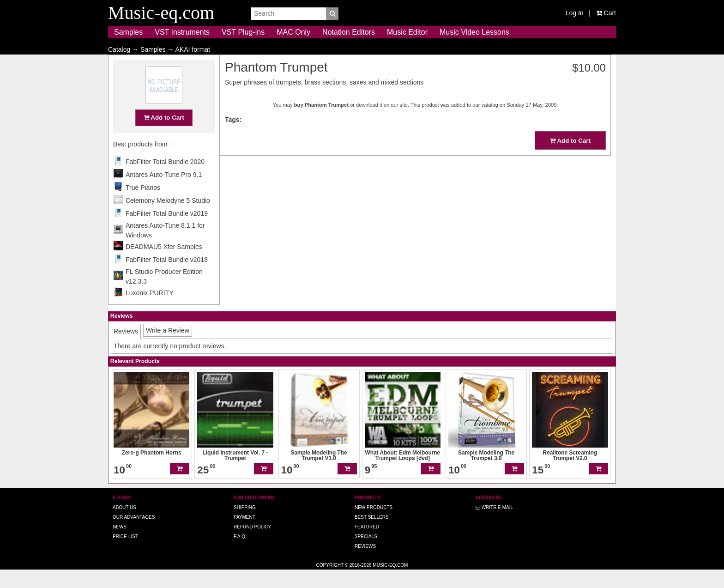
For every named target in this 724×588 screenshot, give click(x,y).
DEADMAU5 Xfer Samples (164, 265)
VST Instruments (182, 32)
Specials (366, 555)
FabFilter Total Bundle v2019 (167, 231)
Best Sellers (372, 535)
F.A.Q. (240, 555)
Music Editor (407, 32)
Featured (367, 545)
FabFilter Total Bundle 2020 (165, 180)
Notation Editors (349, 32)
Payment (244, 535)
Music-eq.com (390, 583)
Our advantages (134, 535)
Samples (128, 32)
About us (124, 525)
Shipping (245, 525)
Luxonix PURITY (149, 311)
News (120, 545)
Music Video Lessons (474, 32)
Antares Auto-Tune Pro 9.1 (164, 193)
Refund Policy (252, 545)
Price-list (125, 555)
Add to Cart (164, 136)
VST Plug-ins (243, 32)
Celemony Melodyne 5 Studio (168, 218)
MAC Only (293, 32)
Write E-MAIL (494, 525)
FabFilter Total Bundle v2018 (167, 278)
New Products (374, 525)
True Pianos (143, 206)
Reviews (365, 564)
